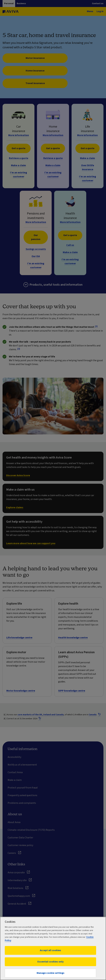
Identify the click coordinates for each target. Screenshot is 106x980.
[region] (53, 948)
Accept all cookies (50, 950)
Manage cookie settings (51, 973)
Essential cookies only (51, 962)
